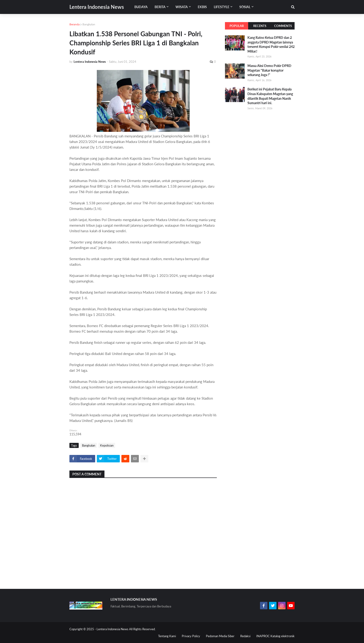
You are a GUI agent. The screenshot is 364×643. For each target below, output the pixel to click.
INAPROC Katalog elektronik (275, 636)
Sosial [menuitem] (245, 7)
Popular (237, 26)
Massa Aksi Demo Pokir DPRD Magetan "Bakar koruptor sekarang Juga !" (269, 70)
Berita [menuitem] (160, 7)
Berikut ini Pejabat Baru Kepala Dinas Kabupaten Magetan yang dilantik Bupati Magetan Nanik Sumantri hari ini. (270, 96)
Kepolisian (107, 445)
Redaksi (245, 636)
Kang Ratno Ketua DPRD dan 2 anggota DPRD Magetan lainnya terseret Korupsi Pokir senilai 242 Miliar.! (271, 44)
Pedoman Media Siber (220, 636)
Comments (283, 26)
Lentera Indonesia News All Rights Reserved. (126, 629)
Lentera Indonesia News (97, 7)
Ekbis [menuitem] (202, 7)
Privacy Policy (191, 636)
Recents (260, 26)
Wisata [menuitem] (182, 7)
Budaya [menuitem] (141, 7)
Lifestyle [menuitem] (222, 7)
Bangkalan (89, 24)
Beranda (75, 24)
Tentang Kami (167, 636)
